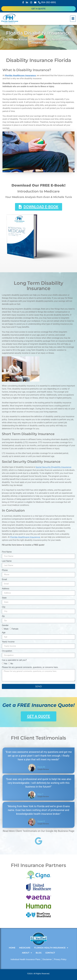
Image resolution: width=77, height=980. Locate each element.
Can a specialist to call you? (14, 660)
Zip (3, 616)
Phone (5, 570)
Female (15, 629)
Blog (39, 953)
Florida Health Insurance (51, 948)
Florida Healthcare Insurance (25, 537)
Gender (5, 625)
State (4, 598)
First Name (7, 552)
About (27, 953)
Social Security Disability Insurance (53, 467)
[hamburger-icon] (73, 19)
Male (6, 629)
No (12, 663)
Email (4, 579)
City (4, 607)
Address (6, 589)
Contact (50, 953)
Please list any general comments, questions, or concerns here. (30, 667)
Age (4, 633)
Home (12, 948)
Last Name (7, 561)
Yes (6, 663)
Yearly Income (8, 642)
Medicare (25, 948)
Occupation (7, 651)
